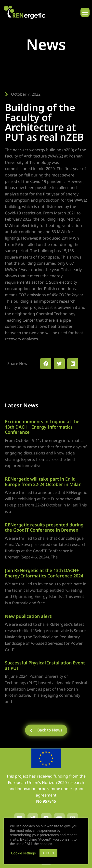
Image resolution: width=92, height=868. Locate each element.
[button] (85, 12)
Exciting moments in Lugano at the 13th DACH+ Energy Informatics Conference (42, 427)
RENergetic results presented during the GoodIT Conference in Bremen (44, 527)
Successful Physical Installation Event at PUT (45, 665)
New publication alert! (29, 616)
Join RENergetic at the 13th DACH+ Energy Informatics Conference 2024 (44, 573)
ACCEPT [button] (48, 853)
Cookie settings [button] (23, 853)
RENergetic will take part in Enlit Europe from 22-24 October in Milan (43, 482)
